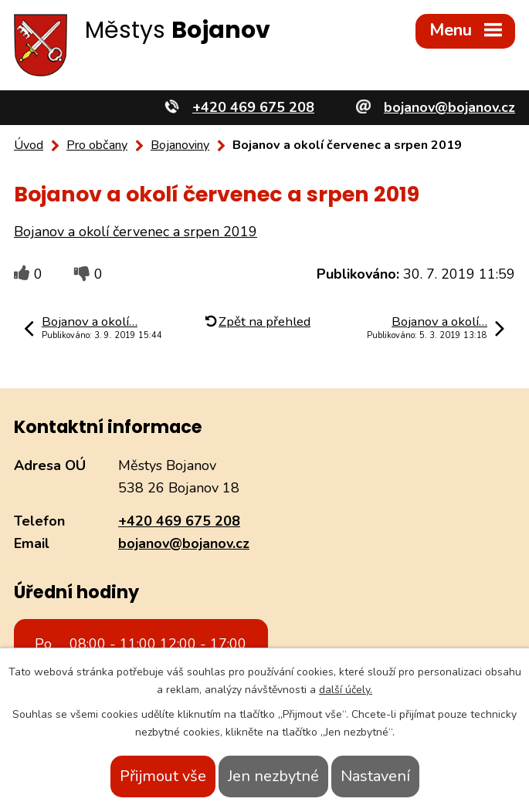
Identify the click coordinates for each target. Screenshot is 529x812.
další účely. (346, 690)
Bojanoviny (180, 145)
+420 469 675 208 (179, 521)
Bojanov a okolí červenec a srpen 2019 (136, 232)
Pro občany (97, 145)
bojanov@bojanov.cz (184, 543)
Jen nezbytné (273, 776)
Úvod (29, 145)
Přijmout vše (163, 776)
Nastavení (375, 776)
